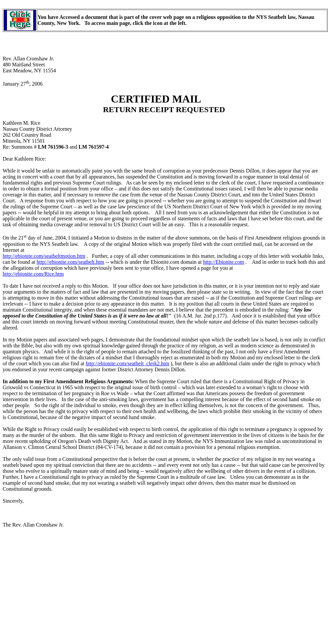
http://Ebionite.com (223, 262)
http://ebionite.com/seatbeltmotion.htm (44, 256)
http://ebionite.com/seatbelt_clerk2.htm (127, 363)
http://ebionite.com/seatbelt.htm (70, 262)
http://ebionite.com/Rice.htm (33, 274)
